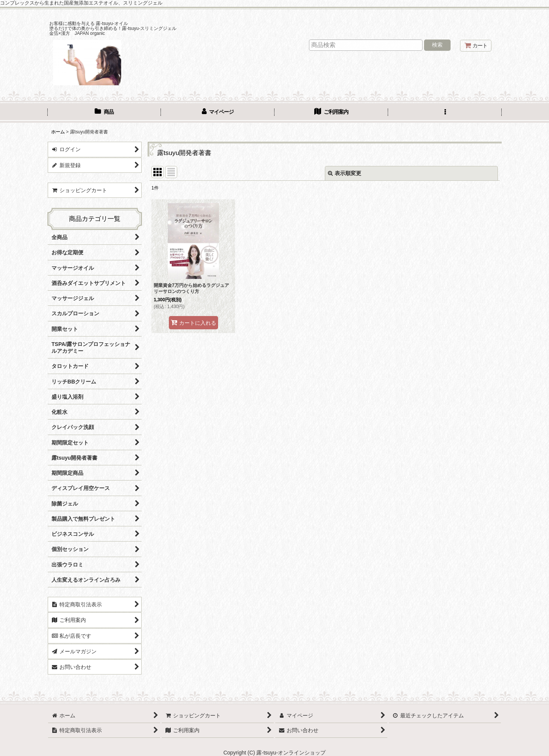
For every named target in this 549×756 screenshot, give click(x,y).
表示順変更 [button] (345, 173)
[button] (445, 113)
